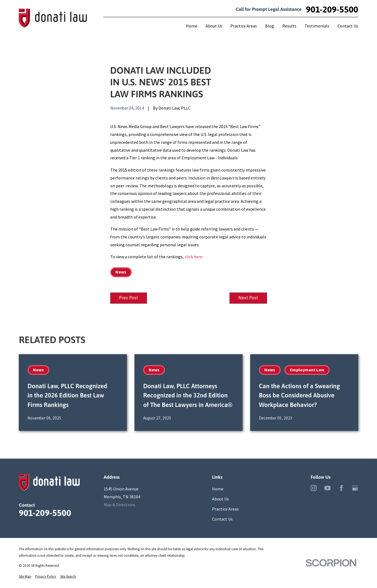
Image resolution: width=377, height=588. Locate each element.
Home (218, 489)
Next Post (248, 298)
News (121, 272)
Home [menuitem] (192, 26)
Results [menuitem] (289, 26)
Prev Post (129, 298)
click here (193, 257)
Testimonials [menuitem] (317, 26)
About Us (220, 499)
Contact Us (222, 519)
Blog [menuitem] (270, 26)
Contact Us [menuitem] (348, 26)
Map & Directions (119, 505)
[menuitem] (25, 577)
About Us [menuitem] (214, 26)
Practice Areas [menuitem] (244, 26)
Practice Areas (225, 509)
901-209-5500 (332, 10)
